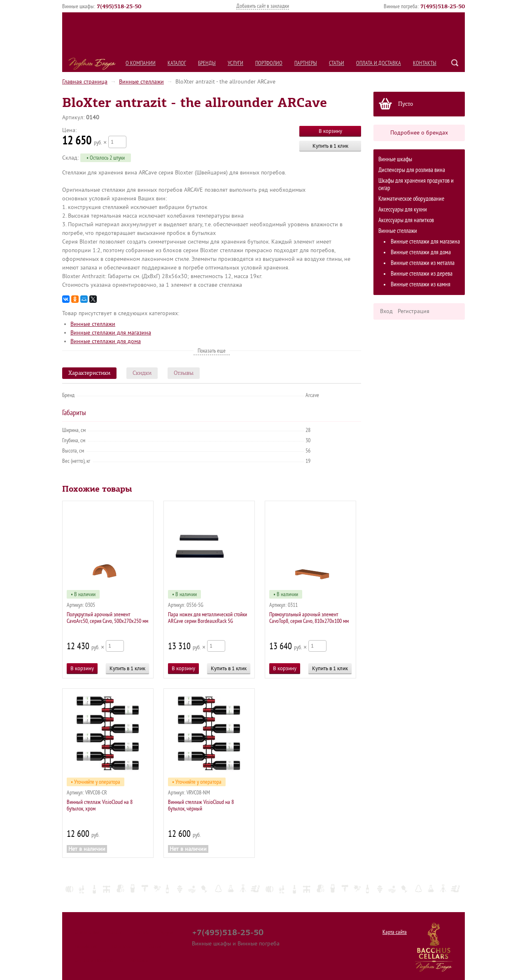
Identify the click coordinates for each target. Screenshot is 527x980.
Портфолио (269, 63)
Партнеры (306, 63)
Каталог (177, 63)
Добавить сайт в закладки (263, 6)
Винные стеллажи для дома (421, 252)
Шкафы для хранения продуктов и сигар (416, 185)
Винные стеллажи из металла (423, 263)
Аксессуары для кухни (403, 210)
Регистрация (414, 311)
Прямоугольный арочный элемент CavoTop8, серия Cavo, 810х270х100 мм (309, 618)
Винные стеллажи (141, 82)
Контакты (425, 63)
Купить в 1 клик (330, 146)
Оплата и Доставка (379, 63)
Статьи (337, 63)
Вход (386, 311)
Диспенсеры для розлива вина (412, 170)
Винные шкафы (395, 159)
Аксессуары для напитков (406, 220)
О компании (141, 63)
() (119, 6)
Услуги (236, 63)
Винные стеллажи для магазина (425, 242)
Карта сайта (395, 932)
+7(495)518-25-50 (228, 932)
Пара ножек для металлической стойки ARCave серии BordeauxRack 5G (208, 618)
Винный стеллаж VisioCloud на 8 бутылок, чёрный (201, 805)
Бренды (207, 63)
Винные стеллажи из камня (421, 284)
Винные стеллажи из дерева (422, 274)
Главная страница (85, 82)
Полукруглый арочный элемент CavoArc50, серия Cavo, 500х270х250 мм (107, 618)
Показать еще (212, 351)
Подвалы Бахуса (92, 64)
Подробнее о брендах (419, 133)
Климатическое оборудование (411, 199)
